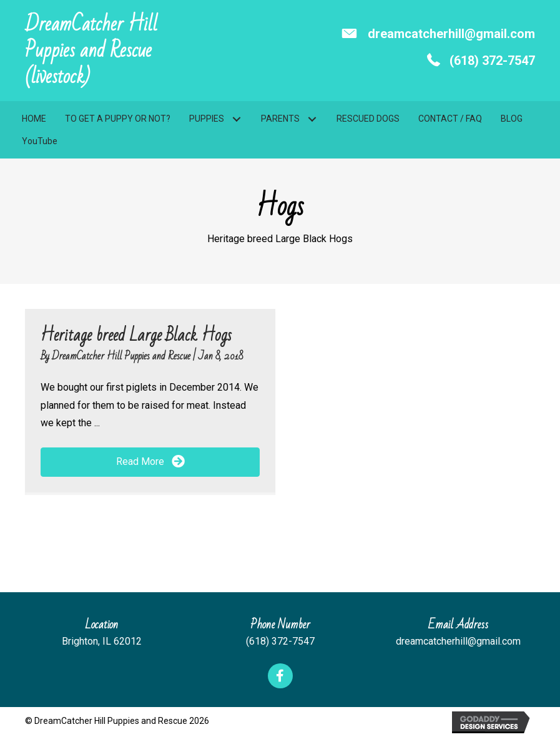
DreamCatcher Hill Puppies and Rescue (122, 356)
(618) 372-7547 (492, 61)
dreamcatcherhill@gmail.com (451, 34)
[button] (236, 120)
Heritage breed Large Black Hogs (136, 335)
